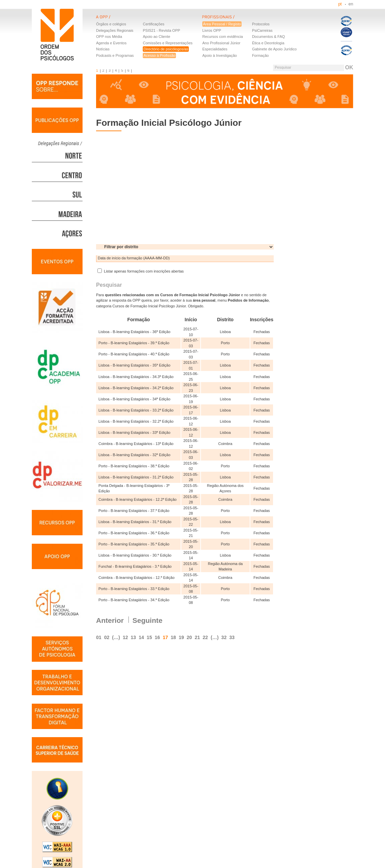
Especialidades (215, 49)
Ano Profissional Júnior (221, 43)
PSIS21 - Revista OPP (161, 30)
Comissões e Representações (168, 43)
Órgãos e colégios (111, 24)
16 (157, 637)
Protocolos (261, 24)
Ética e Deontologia (268, 43)
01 (99, 637)
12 (126, 637)
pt (340, 4)
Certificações (154, 24)
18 (174, 637)
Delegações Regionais (115, 30)
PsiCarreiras (262, 30)
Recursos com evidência (223, 37)
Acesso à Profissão (159, 55)
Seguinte (148, 620)
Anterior (110, 620)
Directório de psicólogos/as (166, 49)
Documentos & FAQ (268, 37)
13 (133, 637)
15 (150, 637)
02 (107, 637)
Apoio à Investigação (220, 55)
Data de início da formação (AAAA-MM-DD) (134, 258)
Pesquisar (283, 67)
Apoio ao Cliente (156, 37)
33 (232, 637)
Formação (261, 55)
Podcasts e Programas (115, 55)
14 (141, 637)
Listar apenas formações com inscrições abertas (141, 271)
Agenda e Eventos (111, 43)
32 (224, 637)
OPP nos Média (109, 37)
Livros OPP (212, 30)
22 (205, 637)
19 (181, 637)
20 (189, 637)
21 (197, 637)
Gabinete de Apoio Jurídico (274, 49)
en (351, 4)
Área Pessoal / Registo (222, 24)
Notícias (103, 49)
